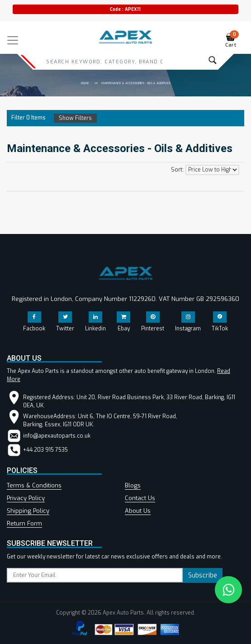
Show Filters (75, 118)
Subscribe (203, 575)
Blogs (133, 485)
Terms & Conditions (34, 485)
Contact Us (140, 498)
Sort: (177, 170)
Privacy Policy (26, 498)
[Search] (104, 62)
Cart (232, 41)
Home (85, 83)
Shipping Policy (28, 511)
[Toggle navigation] (13, 40)
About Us (138, 511)
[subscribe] (95, 575)
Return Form (24, 523)
